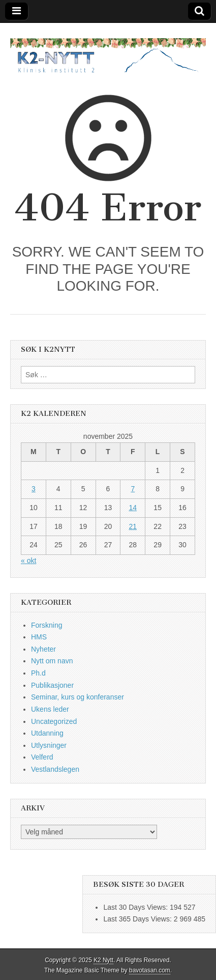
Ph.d (38, 673)
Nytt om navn (52, 661)
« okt (28, 561)
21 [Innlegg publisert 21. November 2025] (133, 526)
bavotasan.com (150, 970)
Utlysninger (49, 745)
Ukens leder (50, 709)
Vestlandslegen (55, 769)
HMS (39, 637)
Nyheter (43, 649)
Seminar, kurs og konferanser (78, 697)
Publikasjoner (52, 685)
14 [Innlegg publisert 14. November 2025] (133, 508)
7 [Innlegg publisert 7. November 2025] (133, 489)
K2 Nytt (103, 960)
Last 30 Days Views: (136, 907)
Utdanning (47, 733)
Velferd (42, 757)
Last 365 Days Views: (138, 919)
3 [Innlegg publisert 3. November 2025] (34, 489)
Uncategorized (54, 721)
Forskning (47, 625)
